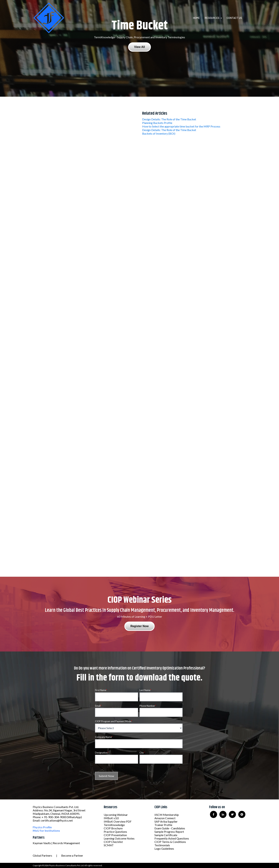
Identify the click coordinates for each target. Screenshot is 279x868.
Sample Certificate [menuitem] (166, 835)
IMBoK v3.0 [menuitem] (111, 818)
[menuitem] (198, 18)
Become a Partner (72, 855)
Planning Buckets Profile (157, 123)
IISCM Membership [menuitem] (167, 815)
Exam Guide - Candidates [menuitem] (170, 828)
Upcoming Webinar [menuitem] (116, 815)
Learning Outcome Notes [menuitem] (119, 838)
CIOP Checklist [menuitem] (113, 842)
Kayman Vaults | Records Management (56, 843)
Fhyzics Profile (42, 827)
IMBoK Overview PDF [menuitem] (118, 821)
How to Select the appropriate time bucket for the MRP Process (181, 126)
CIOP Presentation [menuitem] (115, 835)
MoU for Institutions (46, 831)
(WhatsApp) (74, 817)
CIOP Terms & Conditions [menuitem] (170, 842)
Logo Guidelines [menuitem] (164, 849)
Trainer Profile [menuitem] (163, 825)
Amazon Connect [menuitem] (165, 818)
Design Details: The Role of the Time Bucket (169, 119)
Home (196, 18)
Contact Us (234, 18)
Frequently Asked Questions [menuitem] (172, 838)
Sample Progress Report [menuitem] (169, 832)
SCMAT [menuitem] (109, 845)
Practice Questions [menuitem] (115, 832)
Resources (212, 18)
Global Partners (42, 855)
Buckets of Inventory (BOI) (159, 133)
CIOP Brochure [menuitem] (113, 828)
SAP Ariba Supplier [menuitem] (166, 821)
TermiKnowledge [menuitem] (114, 825)
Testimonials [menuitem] (162, 845)
